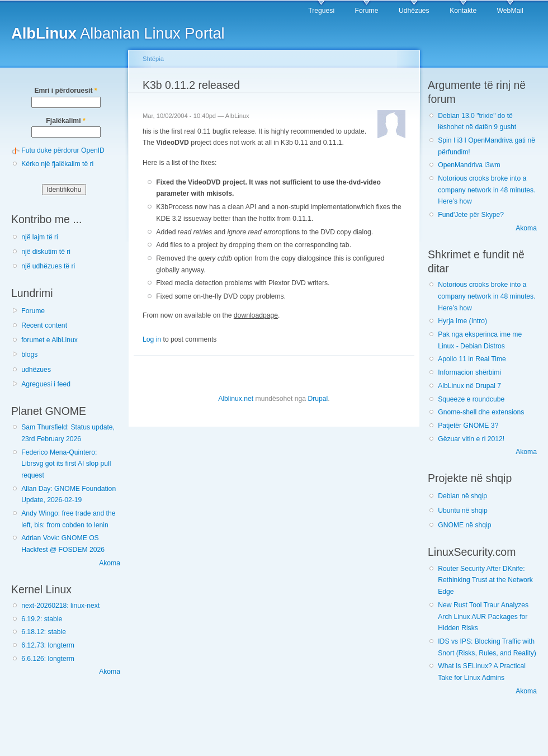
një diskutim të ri (46, 252)
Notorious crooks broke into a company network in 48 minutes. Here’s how (486, 190)
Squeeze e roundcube (471, 399)
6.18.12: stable (44, 632)
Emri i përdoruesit (65, 91)
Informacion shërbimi (469, 372)
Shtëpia (153, 59)
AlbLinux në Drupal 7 (469, 386)
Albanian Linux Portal (118, 33)
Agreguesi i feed (46, 384)
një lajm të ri (40, 237)
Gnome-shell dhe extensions (481, 412)
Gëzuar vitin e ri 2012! (471, 439)
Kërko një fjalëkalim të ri (57, 164)
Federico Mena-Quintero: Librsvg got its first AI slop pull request (66, 464)
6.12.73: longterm (48, 645)
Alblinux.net (236, 399)
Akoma (110, 563)
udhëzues (36, 370)
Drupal (318, 399)
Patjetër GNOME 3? (468, 426)
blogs (29, 355)
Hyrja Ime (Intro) (462, 321)
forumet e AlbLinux (49, 340)
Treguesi (321, 11)
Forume (367, 11)
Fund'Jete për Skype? (471, 215)
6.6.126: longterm (48, 659)
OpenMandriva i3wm (469, 165)
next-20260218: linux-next (60, 606)
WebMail (510, 11)
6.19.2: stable (42, 619)
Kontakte (463, 11)
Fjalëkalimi (65, 121)
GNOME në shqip (464, 525)
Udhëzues (414, 11)
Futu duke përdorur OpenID (63, 150)
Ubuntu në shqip (463, 511)
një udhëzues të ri (48, 266)
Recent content (44, 325)
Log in (152, 339)
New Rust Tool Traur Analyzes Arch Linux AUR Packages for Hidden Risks (483, 616)
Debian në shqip (462, 496)
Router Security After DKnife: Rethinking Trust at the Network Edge (485, 580)
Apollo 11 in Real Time (472, 359)
